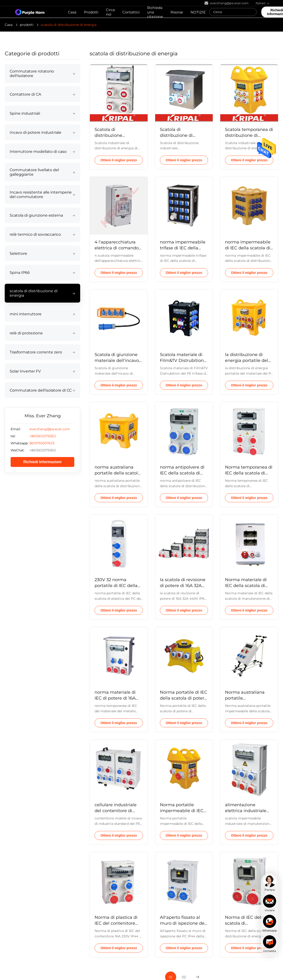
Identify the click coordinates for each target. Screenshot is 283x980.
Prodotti (91, 12)
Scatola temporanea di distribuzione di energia (249, 135)
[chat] (270, 883)
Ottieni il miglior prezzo (119, 160)
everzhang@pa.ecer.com (50, 429)
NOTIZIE (198, 12)
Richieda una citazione (155, 12)
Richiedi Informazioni (42, 462)
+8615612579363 (43, 436)
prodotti (27, 25)
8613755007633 (42, 443)
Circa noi (110, 12)
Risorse (177, 12)
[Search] (252, 12)
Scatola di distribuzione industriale (108, 135)
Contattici (131, 12)
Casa (72, 12)
